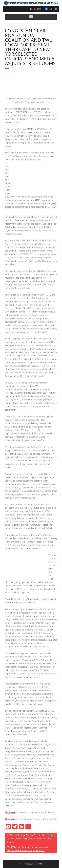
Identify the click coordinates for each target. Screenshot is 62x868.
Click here (10, 812)
